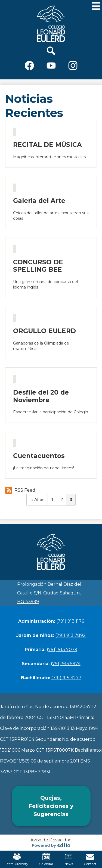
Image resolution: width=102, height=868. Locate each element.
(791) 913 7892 (70, 635)
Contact (90, 859)
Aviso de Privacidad (51, 840)
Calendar (46, 859)
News (69, 859)
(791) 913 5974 (66, 664)
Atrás (37, 500)
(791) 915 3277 (66, 678)
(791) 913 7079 (62, 650)
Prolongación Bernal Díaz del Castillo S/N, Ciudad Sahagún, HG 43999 (49, 593)
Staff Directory (17, 859)
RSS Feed (20, 490)
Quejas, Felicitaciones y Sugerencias (51, 806)
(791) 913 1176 (70, 621)
